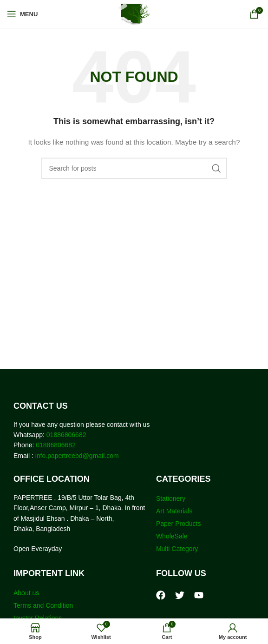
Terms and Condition (43, 605)
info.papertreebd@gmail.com (77, 456)
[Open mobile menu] (22, 14)
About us (26, 593)
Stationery (171, 498)
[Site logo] (134, 13)
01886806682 (65, 435)
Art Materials (174, 511)
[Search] (134, 168)
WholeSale (172, 536)
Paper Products (179, 524)
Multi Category (177, 549)
